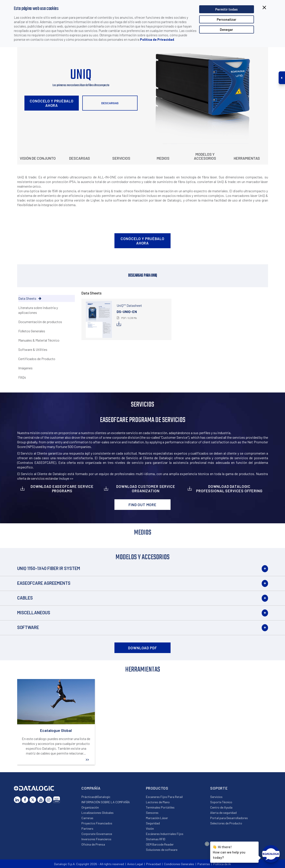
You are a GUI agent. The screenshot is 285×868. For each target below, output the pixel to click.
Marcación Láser (157, 818)
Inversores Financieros (96, 839)
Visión (150, 828)
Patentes (204, 864)
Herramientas (247, 158)
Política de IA (222, 864)
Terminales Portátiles (160, 807)
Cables (25, 598)
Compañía (91, 788)
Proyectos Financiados (97, 823)
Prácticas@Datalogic (96, 797)
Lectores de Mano (158, 802)
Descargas (110, 103)
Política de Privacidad (157, 39)
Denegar (226, 30)
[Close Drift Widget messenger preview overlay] (207, 844)
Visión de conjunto (38, 158)
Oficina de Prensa (93, 844)
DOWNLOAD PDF (142, 648)
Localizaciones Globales (97, 813)
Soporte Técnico (221, 802)
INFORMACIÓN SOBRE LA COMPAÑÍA (106, 802)
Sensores (152, 813)
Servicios (121, 158)
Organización (90, 807)
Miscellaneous (34, 613)
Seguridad (153, 823)
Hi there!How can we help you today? (228, 852)
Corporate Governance (97, 834)
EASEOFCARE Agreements (44, 583)
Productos (157, 788)
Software (28, 627)
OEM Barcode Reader (160, 844)
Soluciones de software (162, 850)
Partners (87, 828)
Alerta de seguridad (223, 813)
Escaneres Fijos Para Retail (164, 797)
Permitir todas (226, 9)
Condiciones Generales (179, 864)
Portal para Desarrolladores (229, 818)
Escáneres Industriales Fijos (165, 834)
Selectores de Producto (226, 823)
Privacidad (153, 864)
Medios (163, 158)
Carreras (87, 818)
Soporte (219, 788)
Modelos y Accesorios (205, 156)
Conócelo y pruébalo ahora (51, 103)
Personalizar (227, 19)
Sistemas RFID (156, 839)
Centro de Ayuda (221, 807)
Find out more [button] (142, 505)
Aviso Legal (135, 864)
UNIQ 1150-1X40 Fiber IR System (49, 568)
